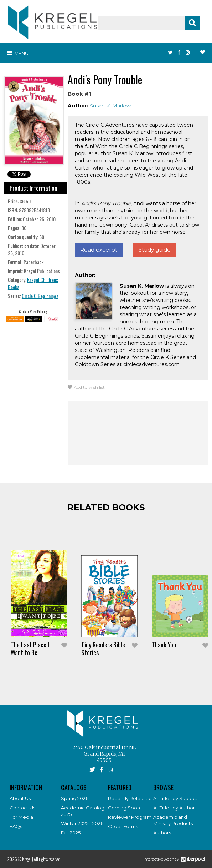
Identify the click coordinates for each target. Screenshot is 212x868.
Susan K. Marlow (110, 106)
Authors (162, 833)
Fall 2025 (71, 833)
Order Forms (123, 826)
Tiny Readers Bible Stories (103, 649)
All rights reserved (47, 859)
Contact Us (22, 808)
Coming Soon (124, 808)
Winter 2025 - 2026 (82, 823)
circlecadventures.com (151, 364)
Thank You (164, 645)
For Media (21, 817)
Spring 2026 (75, 798)
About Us (20, 798)
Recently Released (130, 798)
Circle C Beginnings (40, 296)
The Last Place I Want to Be (30, 649)
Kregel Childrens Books (33, 283)
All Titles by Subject (175, 798)
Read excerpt (99, 250)
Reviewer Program (130, 817)
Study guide (155, 250)
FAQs (16, 826)
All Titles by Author (174, 808)
